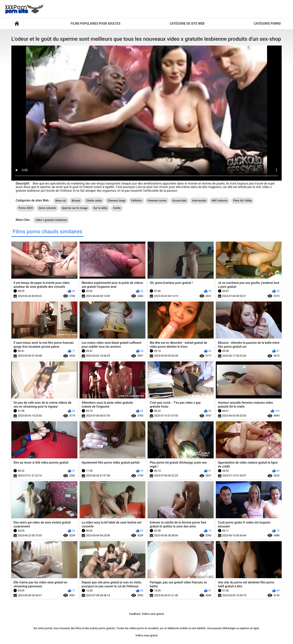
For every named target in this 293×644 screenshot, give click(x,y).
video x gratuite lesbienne (51, 220)
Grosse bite (179, 201)
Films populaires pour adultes (95, 24)
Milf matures (220, 201)
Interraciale (199, 201)
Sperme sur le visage (75, 208)
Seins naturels (47, 208)
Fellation (137, 201)
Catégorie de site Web (187, 24)
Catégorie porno (267, 24)
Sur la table (100, 208)
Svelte (117, 208)
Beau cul (61, 201)
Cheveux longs (116, 201)
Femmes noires (157, 201)
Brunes (76, 201)
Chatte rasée (94, 201)
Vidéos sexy (17, 24)
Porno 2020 (26, 208)
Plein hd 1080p (243, 201)
